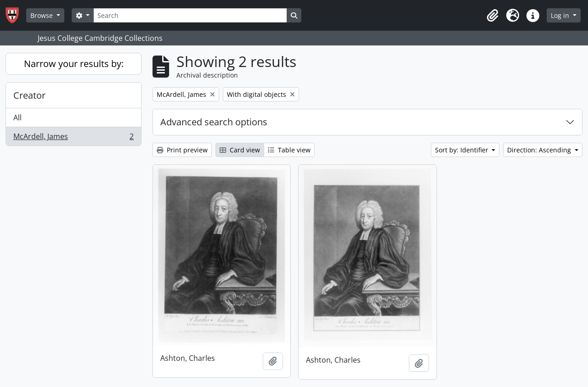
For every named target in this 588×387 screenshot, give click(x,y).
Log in (561, 15)
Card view (240, 150)
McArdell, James (73, 138)
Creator (29, 95)
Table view (289, 150)
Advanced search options (214, 122)
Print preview (182, 150)
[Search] (190, 15)
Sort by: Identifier (463, 150)
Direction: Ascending (540, 150)
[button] (492, 16)
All (17, 118)
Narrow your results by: (74, 64)
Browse (42, 15)
